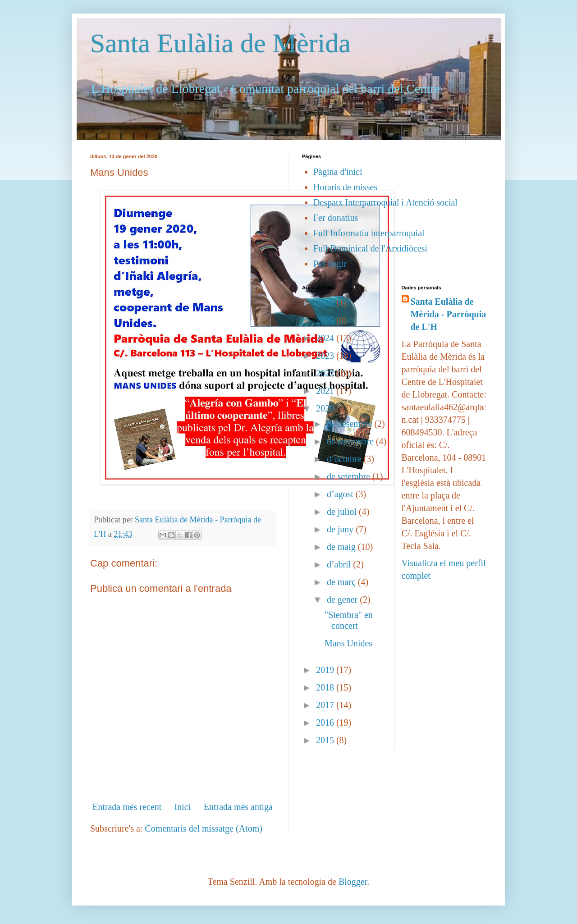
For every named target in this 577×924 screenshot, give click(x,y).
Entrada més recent (127, 807)
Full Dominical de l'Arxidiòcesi (370, 248)
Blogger (353, 882)
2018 (326, 687)
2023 (326, 356)
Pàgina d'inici (338, 172)
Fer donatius (336, 218)
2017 (326, 705)
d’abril (340, 564)
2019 (326, 670)
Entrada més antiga (238, 807)
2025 (326, 320)
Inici (183, 807)
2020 (326, 408)
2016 (326, 723)
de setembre (350, 476)
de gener (343, 599)
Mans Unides (348, 643)
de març (342, 582)
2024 (326, 338)
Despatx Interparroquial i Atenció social (385, 202)
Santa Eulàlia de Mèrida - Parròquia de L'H (449, 314)
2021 (326, 391)
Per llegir (330, 264)
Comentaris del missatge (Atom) (204, 828)
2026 (326, 303)
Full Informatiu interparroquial (369, 233)
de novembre (351, 441)
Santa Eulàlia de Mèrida (220, 43)
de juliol (343, 512)
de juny (341, 529)
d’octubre (345, 459)
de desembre (351, 424)
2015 (326, 740)
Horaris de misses (345, 187)
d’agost (341, 494)
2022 (326, 373)
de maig (342, 547)
